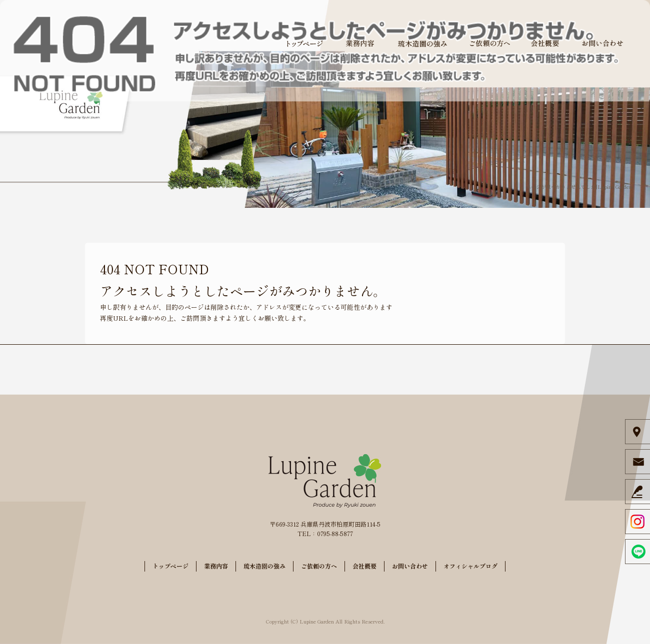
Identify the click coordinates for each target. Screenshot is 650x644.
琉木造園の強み (422, 43)
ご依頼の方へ (490, 43)
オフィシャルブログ (470, 566)
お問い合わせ (602, 43)
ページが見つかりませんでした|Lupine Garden (579, 187)
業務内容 (360, 43)
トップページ (305, 43)
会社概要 (545, 43)
